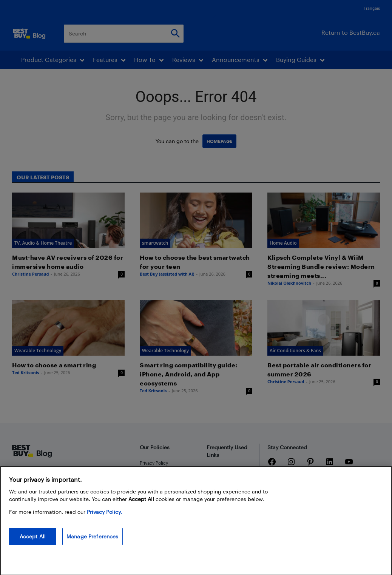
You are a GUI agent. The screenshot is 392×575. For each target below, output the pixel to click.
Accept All (33, 543)
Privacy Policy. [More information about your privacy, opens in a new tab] (104, 518)
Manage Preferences (93, 543)
